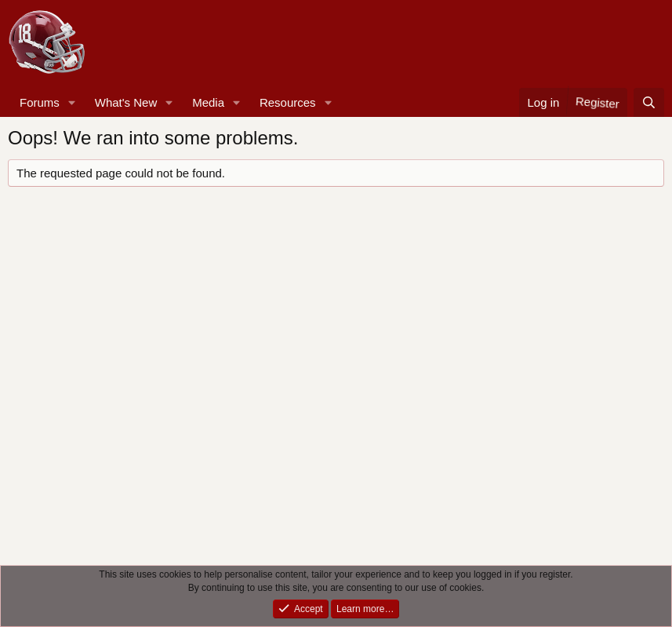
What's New (126, 102)
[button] (72, 102)
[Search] (649, 102)
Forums (40, 102)
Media (208, 102)
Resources (288, 102)
